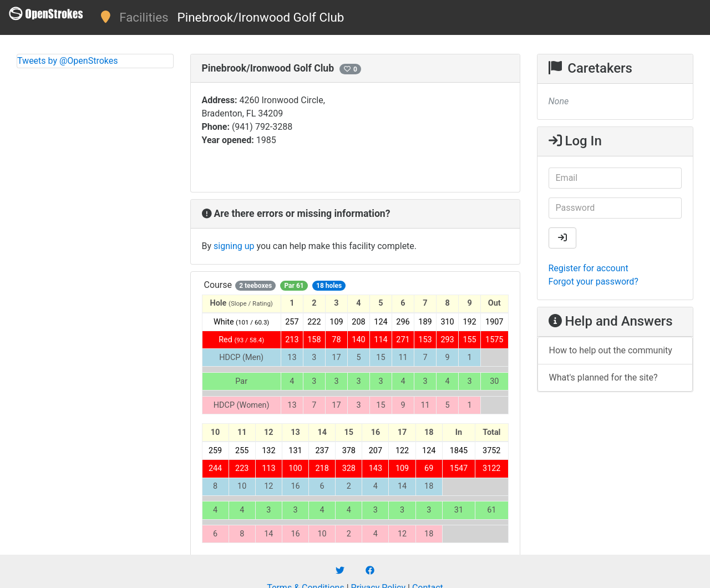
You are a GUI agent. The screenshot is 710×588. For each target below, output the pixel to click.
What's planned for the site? (603, 377)
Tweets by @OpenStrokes (68, 61)
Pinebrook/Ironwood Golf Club (261, 17)
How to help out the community (611, 350)
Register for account (589, 268)
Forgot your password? (594, 282)
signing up (234, 246)
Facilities (144, 17)
